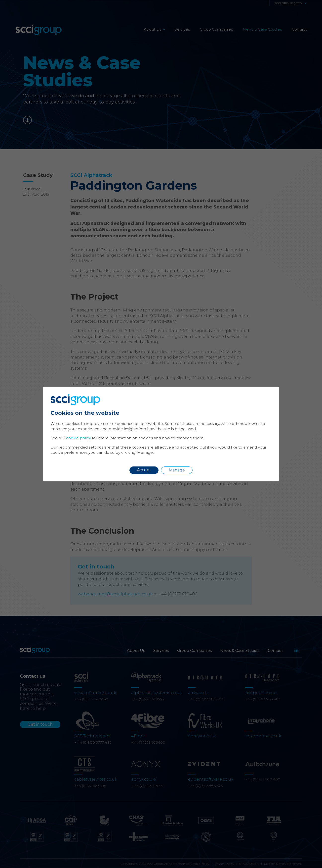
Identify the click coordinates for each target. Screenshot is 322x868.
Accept (144, 470)
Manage (177, 470)
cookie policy (79, 438)
